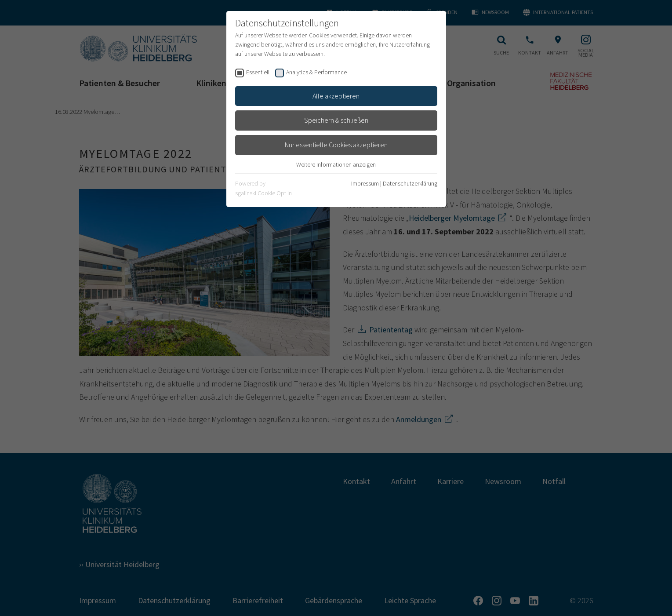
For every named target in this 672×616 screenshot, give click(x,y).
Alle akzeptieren (336, 96)
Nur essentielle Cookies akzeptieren (336, 145)
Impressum (365, 183)
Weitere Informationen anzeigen (336, 164)
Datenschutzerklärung (410, 183)
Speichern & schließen (336, 120)
